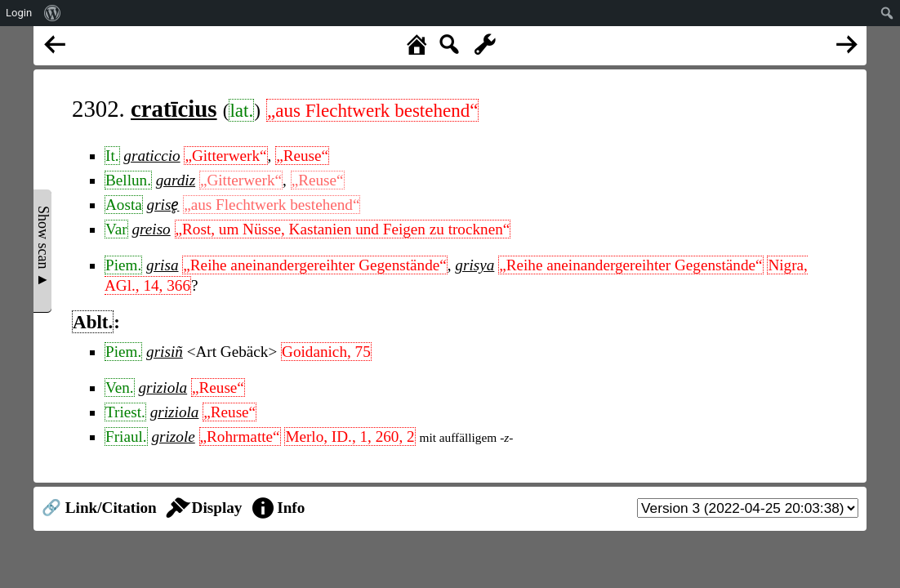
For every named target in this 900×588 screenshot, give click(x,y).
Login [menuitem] (19, 13)
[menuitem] (53, 13)
